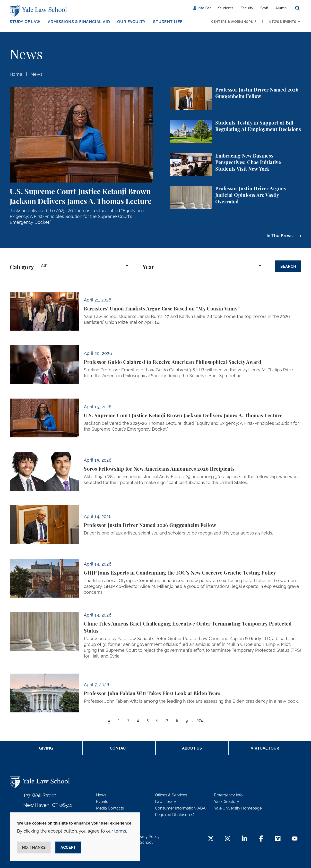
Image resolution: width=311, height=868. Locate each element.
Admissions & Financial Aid (79, 22)
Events (102, 802)
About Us (192, 748)
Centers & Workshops (232, 22)
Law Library (166, 802)
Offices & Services (171, 795)
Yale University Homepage (238, 808)
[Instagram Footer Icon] (228, 839)
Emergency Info (228, 795)
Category (22, 267)
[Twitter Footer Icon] (211, 839)
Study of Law (25, 22)
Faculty (247, 8)
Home (16, 74)
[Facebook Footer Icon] (261, 839)
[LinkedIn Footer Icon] (244, 839)
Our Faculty (131, 22)
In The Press (280, 236)
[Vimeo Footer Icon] (278, 839)
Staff (264, 8)
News (37, 74)
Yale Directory (227, 802)
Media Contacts (110, 808)
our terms (116, 831)
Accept (68, 847)
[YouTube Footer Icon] (295, 839)
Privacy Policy (147, 837)
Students (226, 8)
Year (148, 267)
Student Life (168, 22)
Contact (119, 748)
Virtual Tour (265, 748)
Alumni (281, 8)
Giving (46, 748)
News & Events (282, 22)
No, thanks (34, 847)
